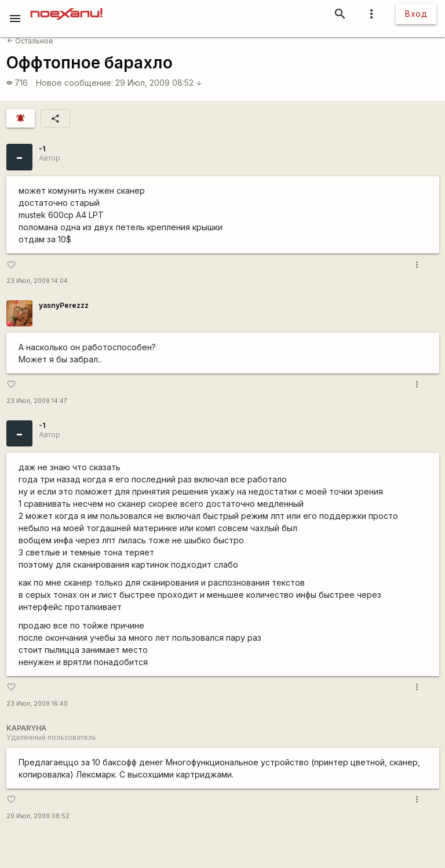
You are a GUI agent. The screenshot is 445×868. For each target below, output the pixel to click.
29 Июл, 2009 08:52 (159, 83)
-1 (42, 149)
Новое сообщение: (74, 83)
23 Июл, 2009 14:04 (37, 281)
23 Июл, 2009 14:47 (37, 401)
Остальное (30, 41)
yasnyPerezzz (64, 305)
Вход (416, 14)
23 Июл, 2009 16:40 (37, 704)
